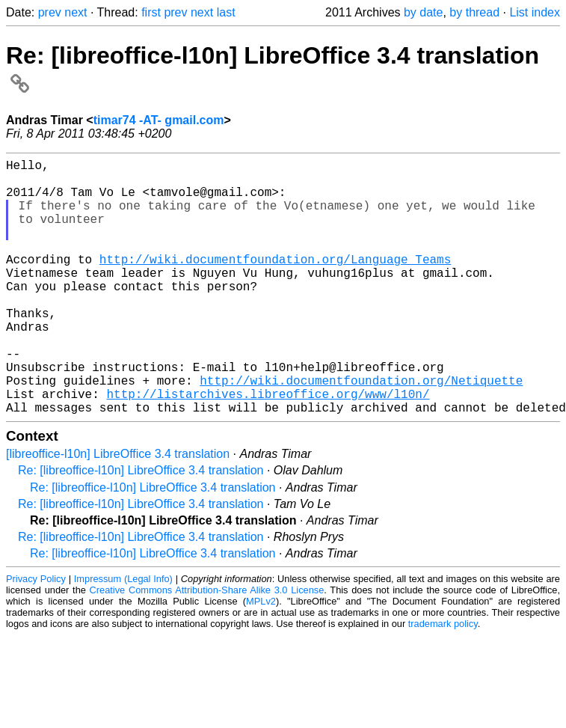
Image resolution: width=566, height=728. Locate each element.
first (151, 12)
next (76, 12)
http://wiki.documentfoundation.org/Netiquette (361, 431)
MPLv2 (261, 658)
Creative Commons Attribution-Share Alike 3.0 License (207, 647)
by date (423, 12)
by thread (474, 12)
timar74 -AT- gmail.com (159, 120)
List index (535, 12)
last (226, 12)
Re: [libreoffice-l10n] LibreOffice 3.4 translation (141, 527)
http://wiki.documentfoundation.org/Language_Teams (275, 283)
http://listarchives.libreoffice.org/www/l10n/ (268, 447)
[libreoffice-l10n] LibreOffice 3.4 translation (118, 511)
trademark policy (443, 680)
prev (50, 12)
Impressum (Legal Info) (123, 636)
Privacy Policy (36, 636)
